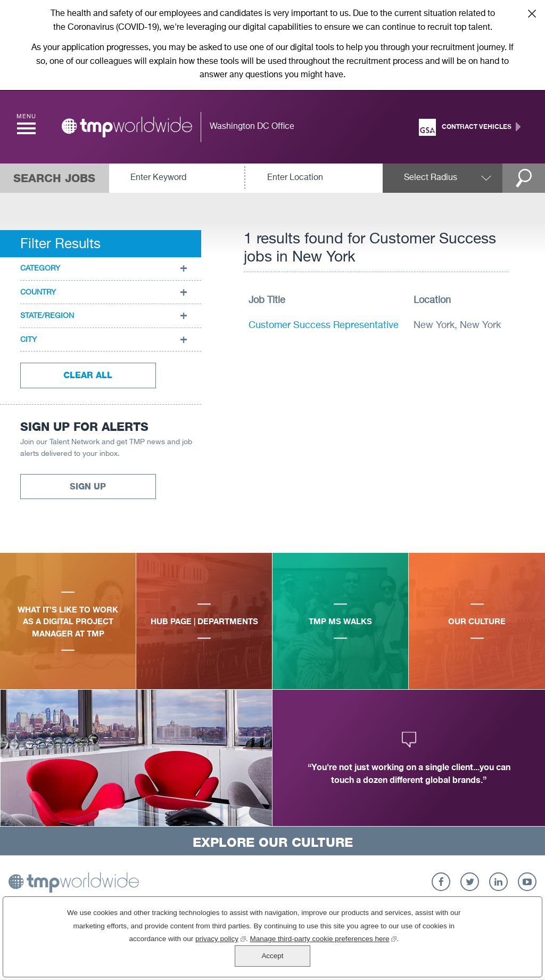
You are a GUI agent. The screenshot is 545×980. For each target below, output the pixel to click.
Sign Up (88, 487)
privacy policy (183, 959)
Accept (487, 947)
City (28, 340)
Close (532, 13)
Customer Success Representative (324, 325)
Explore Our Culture (273, 842)
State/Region (47, 316)
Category (40, 268)
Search (524, 178)
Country (38, 292)
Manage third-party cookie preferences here (285, 959)
